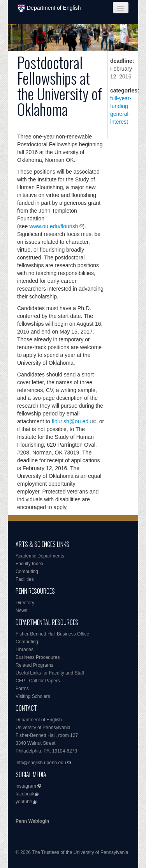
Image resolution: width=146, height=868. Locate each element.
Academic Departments (40, 556)
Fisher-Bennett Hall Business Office (52, 634)
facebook (25, 794)
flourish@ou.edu (72, 421)
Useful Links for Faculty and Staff (50, 673)
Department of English (49, 8)
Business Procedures (38, 657)
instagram (26, 786)
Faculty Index (29, 564)
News (21, 611)
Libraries (25, 650)
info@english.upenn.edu (41, 763)
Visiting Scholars (33, 696)
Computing (27, 572)
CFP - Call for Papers (38, 681)
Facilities (25, 579)
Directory (25, 603)
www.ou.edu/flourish (54, 226)
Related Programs (34, 665)
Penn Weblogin (32, 821)
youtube (24, 802)
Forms (22, 689)
